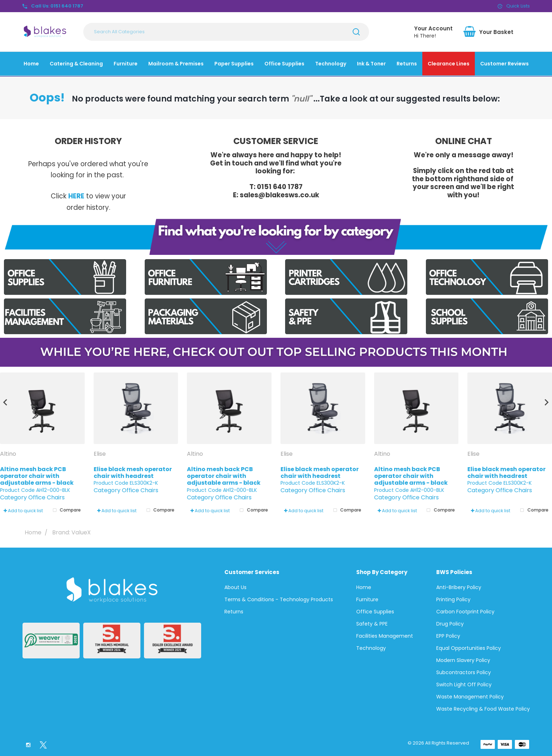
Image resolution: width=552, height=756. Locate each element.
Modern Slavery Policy (463, 660)
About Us (235, 587)
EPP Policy (448, 636)
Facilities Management (385, 636)
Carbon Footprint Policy (465, 612)
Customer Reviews (504, 64)
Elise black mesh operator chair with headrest (133, 473)
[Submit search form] (356, 32)
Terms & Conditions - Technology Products (279, 599)
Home (31, 64)
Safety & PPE (372, 624)
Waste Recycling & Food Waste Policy (483, 709)
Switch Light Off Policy (464, 685)
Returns (407, 64)
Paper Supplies (234, 64)
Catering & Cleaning (76, 64)
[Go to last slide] (6, 402)
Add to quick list (23, 511)
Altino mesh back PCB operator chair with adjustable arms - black (37, 476)
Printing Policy (453, 599)
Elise (100, 454)
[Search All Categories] (226, 32)
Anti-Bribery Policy (459, 587)
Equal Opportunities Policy (469, 648)
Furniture (126, 64)
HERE (76, 196)
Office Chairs (46, 497)
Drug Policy (450, 624)
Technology (331, 64)
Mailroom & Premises (176, 64)
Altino (9, 454)
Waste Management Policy (470, 697)
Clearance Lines (449, 64)
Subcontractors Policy (464, 672)
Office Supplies (284, 64)
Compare (65, 510)
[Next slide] (546, 402)
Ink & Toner (371, 64)
